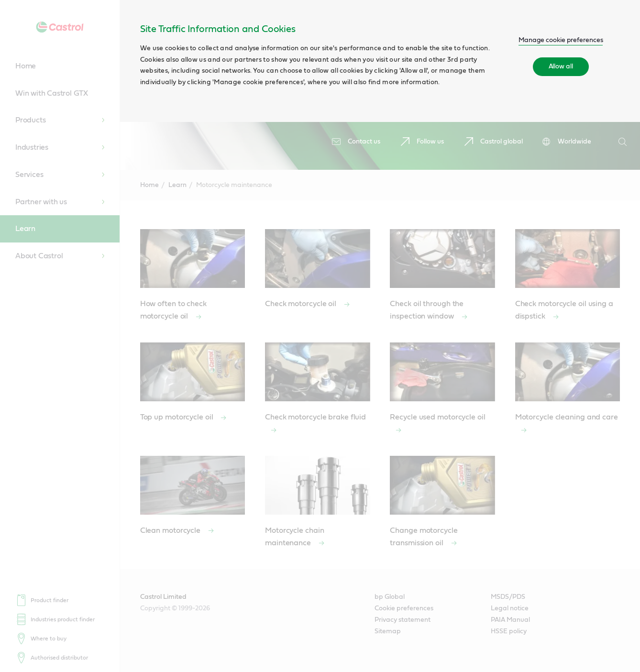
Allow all (561, 66)
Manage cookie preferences (561, 40)
